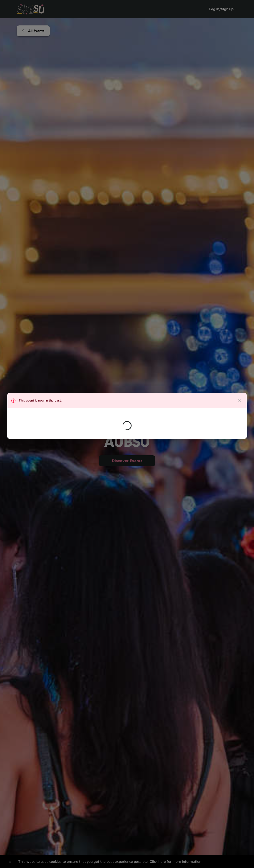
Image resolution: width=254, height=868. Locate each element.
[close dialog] (239, 400)
